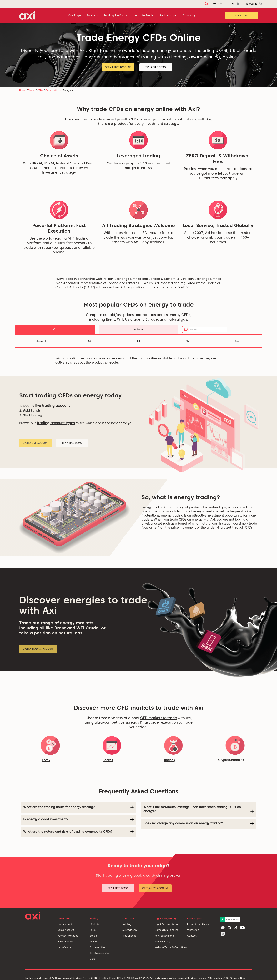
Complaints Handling (167, 930)
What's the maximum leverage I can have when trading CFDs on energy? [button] (199, 809)
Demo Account (66, 930)
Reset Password (66, 941)
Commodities (53, 90)
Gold (93, 959)
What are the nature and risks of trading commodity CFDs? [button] (78, 832)
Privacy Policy (162, 941)
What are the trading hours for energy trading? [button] (78, 807)
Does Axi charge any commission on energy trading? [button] (199, 823)
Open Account (242, 15)
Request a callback (198, 924)
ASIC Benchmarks (164, 936)
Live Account (65, 924)
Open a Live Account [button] (118, 67)
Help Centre (64, 947)
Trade (32, 90)
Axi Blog (127, 924)
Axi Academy (130, 930)
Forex (93, 930)
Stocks (94, 936)
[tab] (78, 808)
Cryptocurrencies (100, 953)
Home (23, 90)
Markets (94, 924)
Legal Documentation (167, 924)
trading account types (56, 423)
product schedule (105, 363)
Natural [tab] (138, 329)
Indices (169, 760)
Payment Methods (68, 936)
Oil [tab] (55, 329)
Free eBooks (129, 936)
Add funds (32, 410)
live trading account (53, 406)
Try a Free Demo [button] (156, 67)
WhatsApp (193, 930)
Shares (108, 760)
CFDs (40, 90)
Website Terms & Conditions (171, 947)
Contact (192, 936)
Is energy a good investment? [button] (78, 819)
